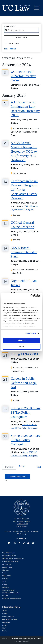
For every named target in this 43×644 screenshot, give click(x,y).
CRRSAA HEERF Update (11, 593)
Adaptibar (6, 587)
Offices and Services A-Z (11, 561)
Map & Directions (8, 553)
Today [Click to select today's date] (22, 466)
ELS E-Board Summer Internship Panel (24, 252)
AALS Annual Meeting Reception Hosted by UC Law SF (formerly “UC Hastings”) (24, 151)
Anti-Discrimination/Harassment (13, 559)
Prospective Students (10, 619)
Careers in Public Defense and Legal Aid (24, 383)
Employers (6, 622)
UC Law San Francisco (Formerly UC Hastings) (24, 639)
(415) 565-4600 (22, 524)
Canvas (5, 579)
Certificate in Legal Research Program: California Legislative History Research (24, 190)
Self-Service (6, 576)
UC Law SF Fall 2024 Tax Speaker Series (23, 76)
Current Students (8, 617)
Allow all (21, 340)
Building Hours (21, 526)
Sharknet (5, 570)
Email (4, 573)
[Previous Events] (9, 467)
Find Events (22, 38)
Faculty (5, 625)
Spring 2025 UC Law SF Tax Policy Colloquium (26, 412)
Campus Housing (8, 590)
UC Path (5, 596)
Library (5, 584)
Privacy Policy (7, 567)
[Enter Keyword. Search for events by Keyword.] (21, 30)
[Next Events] (39, 467)
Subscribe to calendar (17, 477)
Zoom (4, 581)
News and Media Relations (12, 599)
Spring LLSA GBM (24, 354)
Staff (4, 628)
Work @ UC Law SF (9, 556)
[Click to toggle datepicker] (17, 58)
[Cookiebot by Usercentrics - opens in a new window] (31, 296)
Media (4, 631)
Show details (31, 333)
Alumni (5, 611)
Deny (21, 347)
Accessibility (7, 564)
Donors (5, 614)
